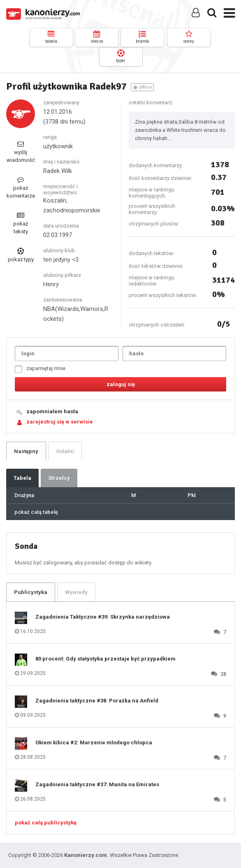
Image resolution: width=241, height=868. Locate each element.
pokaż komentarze (21, 188)
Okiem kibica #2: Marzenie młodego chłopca (94, 743)
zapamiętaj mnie (40, 369)
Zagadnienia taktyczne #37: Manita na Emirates (97, 784)
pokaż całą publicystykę (46, 823)
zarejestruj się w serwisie (60, 422)
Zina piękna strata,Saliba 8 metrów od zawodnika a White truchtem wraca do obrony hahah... (180, 130)
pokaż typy (21, 255)
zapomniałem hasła (52, 411)
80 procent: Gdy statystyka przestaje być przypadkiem (105, 659)
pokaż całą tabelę (36, 512)
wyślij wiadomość (21, 152)
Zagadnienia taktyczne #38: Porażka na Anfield (97, 701)
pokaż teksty (21, 223)
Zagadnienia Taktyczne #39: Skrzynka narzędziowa (103, 617)
